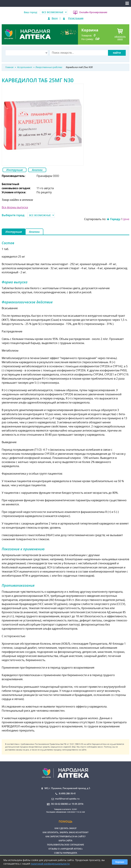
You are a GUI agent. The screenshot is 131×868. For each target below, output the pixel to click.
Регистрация (76, 18)
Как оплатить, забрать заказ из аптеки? (65, 832)
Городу (115, 219)
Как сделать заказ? (65, 828)
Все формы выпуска (15, 207)
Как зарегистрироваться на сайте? (65, 836)
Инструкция (14, 170)
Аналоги (37, 170)
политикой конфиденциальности (50, 864)
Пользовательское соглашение (66, 845)
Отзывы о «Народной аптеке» (66, 849)
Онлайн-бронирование (93, 12)
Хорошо (120, 862)
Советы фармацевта (66, 853)
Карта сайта (65, 841)
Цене (126, 219)
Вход (55, 18)
